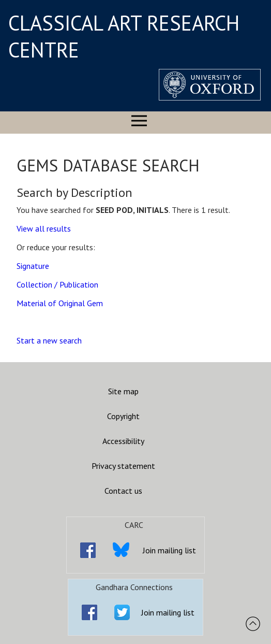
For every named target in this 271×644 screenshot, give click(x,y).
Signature (33, 266)
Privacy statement (123, 466)
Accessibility (123, 441)
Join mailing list (169, 550)
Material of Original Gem (60, 303)
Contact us (123, 491)
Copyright (123, 416)
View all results (44, 228)
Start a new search (49, 340)
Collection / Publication (57, 284)
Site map (123, 391)
